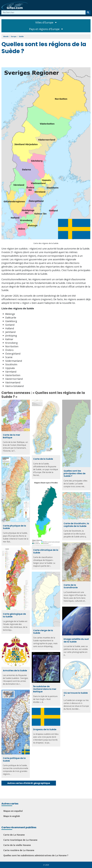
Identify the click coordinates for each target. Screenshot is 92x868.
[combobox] (43, 12)
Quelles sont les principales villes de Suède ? (75, 473)
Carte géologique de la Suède (14, 615)
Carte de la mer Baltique (11, 436)
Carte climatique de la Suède (46, 551)
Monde (6, 36)
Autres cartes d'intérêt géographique (29, 783)
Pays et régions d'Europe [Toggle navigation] (46, 29)
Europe (14, 36)
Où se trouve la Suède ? (76, 694)
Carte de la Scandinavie (71, 586)
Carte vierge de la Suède (43, 632)
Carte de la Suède (43, 459)
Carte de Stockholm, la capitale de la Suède (76, 525)
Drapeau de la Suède (45, 729)
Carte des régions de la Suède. (46, 243)
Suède (21, 36)
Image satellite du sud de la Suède (76, 640)
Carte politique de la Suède (14, 759)
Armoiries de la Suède (15, 670)
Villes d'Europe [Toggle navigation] (46, 22)
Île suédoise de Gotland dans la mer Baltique (45, 689)
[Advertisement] (45, 61)
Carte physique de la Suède (14, 527)
